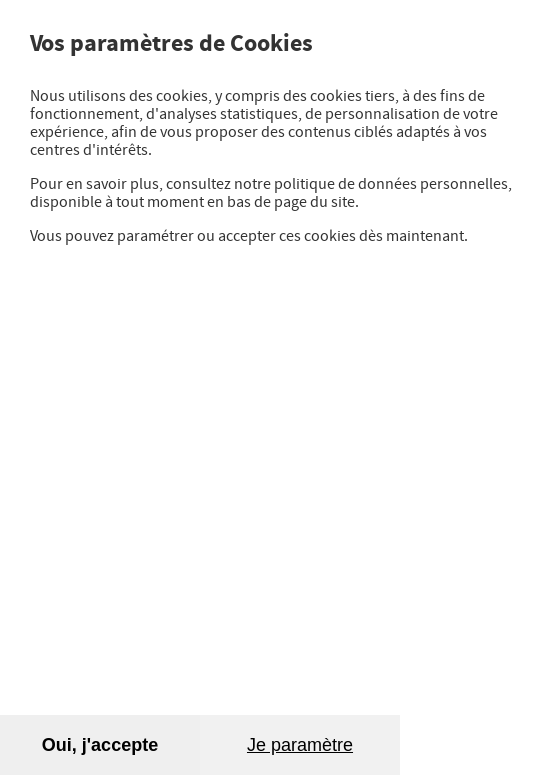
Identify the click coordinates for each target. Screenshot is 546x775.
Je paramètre (300, 745)
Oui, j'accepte (100, 745)
